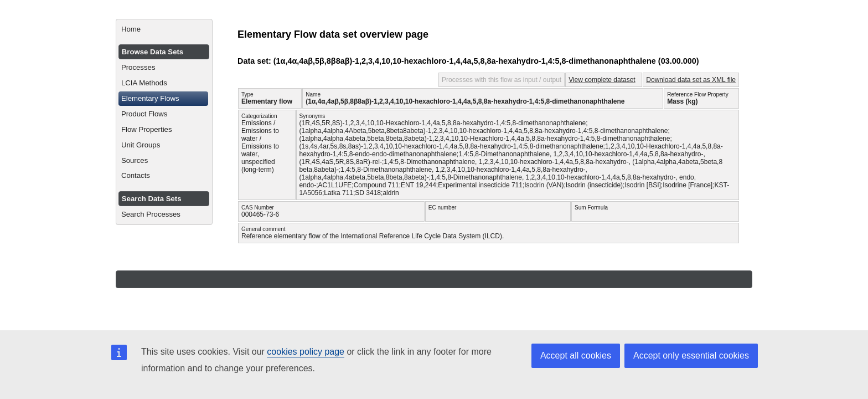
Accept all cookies (576, 355)
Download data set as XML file (691, 80)
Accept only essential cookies (691, 355)
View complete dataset (602, 80)
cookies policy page (306, 352)
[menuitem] (164, 29)
